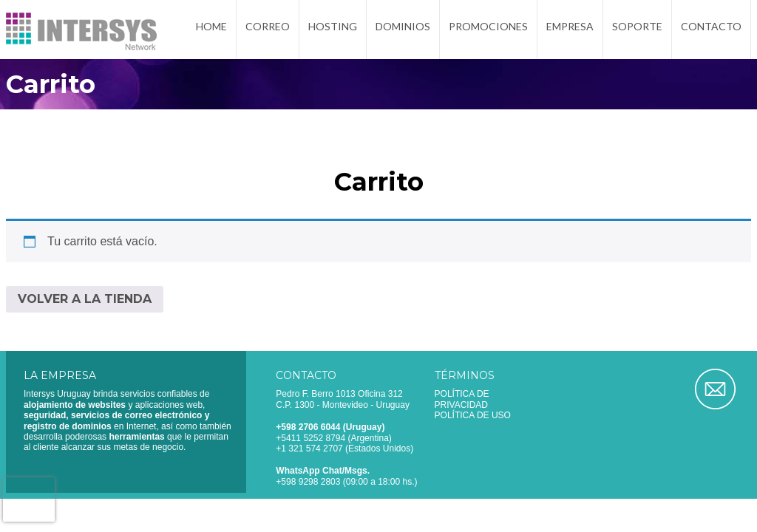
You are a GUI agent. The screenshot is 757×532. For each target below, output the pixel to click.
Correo (268, 31)
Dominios (403, 31)
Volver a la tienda (85, 299)
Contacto (711, 31)
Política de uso (473, 415)
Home (211, 31)
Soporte (637, 31)
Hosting (333, 31)
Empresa (570, 31)
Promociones (488, 31)
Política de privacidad (462, 399)
